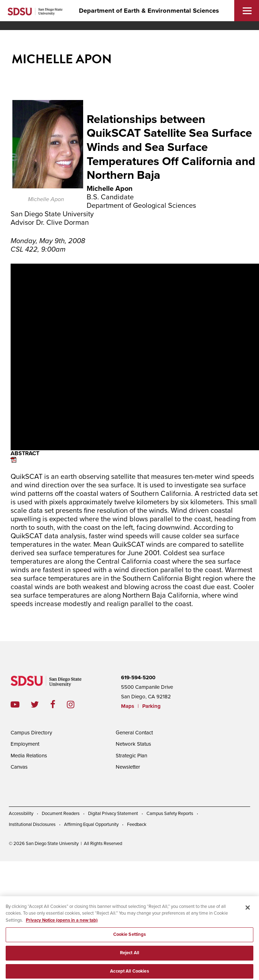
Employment (25, 744)
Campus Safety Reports (170, 814)
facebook (59, 705)
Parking (151, 706)
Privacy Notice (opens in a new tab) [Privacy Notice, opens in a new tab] (62, 923)
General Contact (134, 733)
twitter (41, 705)
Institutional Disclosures (32, 825)
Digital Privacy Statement (113, 814)
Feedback (137, 825)
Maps (128, 706)
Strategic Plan (131, 756)
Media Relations (29, 756)
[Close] (248, 911)
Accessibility (21, 814)
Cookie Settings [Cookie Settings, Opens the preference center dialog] (130, 938)
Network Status (133, 744)
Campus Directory (31, 733)
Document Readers (61, 814)
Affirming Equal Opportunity (91, 825)
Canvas (19, 767)
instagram (76, 705)
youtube (15, 705)
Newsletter (128, 767)
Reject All (129, 956)
